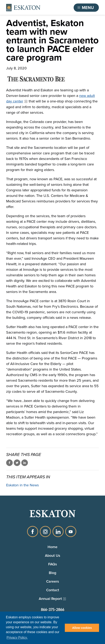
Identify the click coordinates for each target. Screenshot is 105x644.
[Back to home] (23, 8)
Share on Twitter (17, 463)
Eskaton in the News (22, 485)
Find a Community (51, 8)
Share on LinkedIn (25, 463)
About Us (53, 556)
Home (52, 547)
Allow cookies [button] (82, 628)
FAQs (53, 564)
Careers (53, 581)
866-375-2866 (52, 610)
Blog (52, 573)
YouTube (71, 532)
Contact (53, 590)
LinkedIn (58, 532)
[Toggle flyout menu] (86, 8)
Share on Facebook (9, 463)
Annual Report (50, 599)
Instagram (45, 532)
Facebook (33, 532)
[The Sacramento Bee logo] (52, 79)
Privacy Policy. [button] (17, 638)
